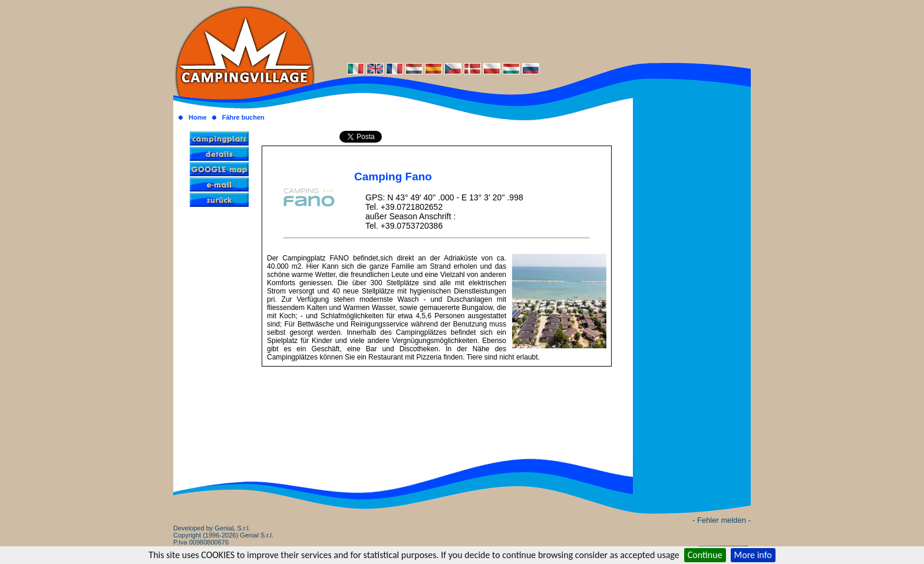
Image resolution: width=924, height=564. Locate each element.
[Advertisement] (533, 31)
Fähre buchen (243, 117)
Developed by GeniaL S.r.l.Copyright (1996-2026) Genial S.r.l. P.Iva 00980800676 (223, 535)
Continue (705, 555)
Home (198, 117)
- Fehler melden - (722, 520)
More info (753, 555)
